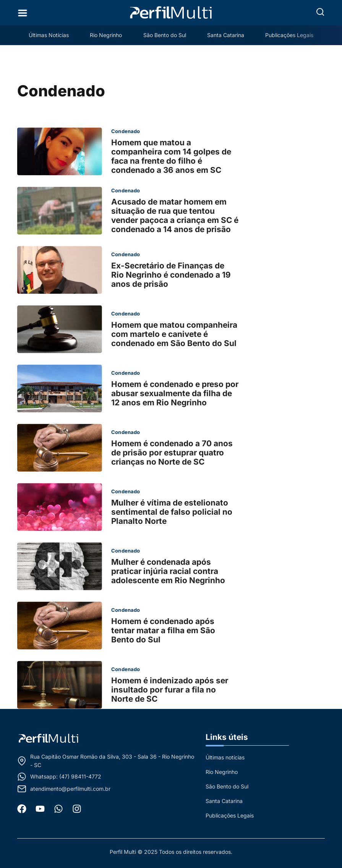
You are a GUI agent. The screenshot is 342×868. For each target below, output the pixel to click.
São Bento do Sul (165, 35)
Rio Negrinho (106, 35)
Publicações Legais (290, 35)
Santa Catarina (226, 35)
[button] (320, 12)
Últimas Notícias (48, 35)
